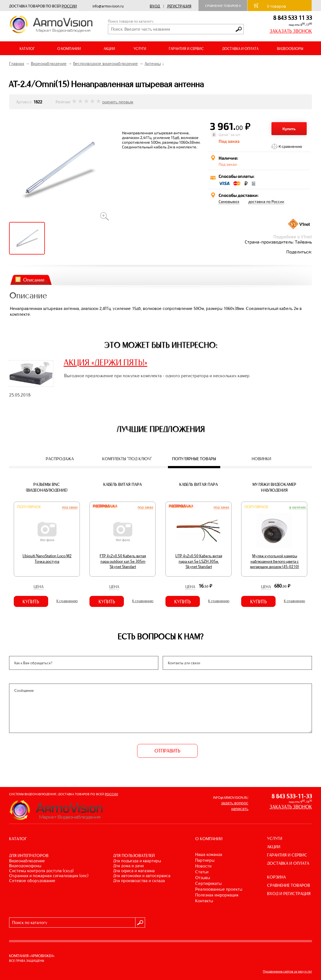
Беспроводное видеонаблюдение (106, 64)
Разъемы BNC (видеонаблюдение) (47, 487)
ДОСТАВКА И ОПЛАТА (240, 49)
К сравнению (290, 146)
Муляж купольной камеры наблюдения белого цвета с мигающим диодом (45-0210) (274, 561)
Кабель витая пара (123, 484)
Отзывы (203, 878)
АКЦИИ (109, 49)
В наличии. (298, 507)
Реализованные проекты (219, 889)
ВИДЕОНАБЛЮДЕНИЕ (27, 861)
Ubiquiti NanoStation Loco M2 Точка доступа (47, 559)
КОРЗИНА (276, 877)
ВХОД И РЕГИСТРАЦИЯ (289, 894)
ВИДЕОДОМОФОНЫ (25, 866)
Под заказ (70, 507)
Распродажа (105, 506)
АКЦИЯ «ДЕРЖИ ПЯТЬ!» (105, 362)
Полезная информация (217, 895)
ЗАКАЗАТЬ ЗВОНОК (291, 31)
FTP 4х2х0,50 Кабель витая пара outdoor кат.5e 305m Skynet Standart (123, 561)
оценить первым (118, 102)
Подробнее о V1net (293, 236)
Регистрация (179, 6)
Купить (289, 129)
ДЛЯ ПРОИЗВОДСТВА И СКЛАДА (139, 881)
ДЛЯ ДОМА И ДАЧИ (128, 866)
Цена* (224, 134)
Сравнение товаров (223, 6)
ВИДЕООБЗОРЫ (290, 49)
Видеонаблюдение (49, 64)
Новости (203, 866)
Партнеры (205, 860)
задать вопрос (235, 803)
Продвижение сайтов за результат (287, 971)
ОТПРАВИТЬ (167, 751)
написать (240, 809)
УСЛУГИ (275, 838)
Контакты (204, 901)
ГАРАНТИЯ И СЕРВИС (186, 49)
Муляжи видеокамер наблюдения (274, 487)
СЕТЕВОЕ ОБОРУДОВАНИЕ (32, 881)
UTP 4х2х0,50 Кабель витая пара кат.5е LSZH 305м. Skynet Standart (199, 561)
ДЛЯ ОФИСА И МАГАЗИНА (134, 871)
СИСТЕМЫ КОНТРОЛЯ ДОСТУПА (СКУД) (41, 871)
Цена (39, 587)
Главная (17, 64)
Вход (155, 6)
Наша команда (209, 854)
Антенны (153, 64)
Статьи (202, 872)
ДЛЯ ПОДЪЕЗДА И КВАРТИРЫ (137, 861)
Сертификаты (208, 883)
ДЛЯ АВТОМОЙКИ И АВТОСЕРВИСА (142, 876)
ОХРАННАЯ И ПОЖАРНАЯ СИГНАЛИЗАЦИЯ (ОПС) (49, 876)
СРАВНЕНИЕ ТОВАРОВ (289, 885)
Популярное (29, 507)
